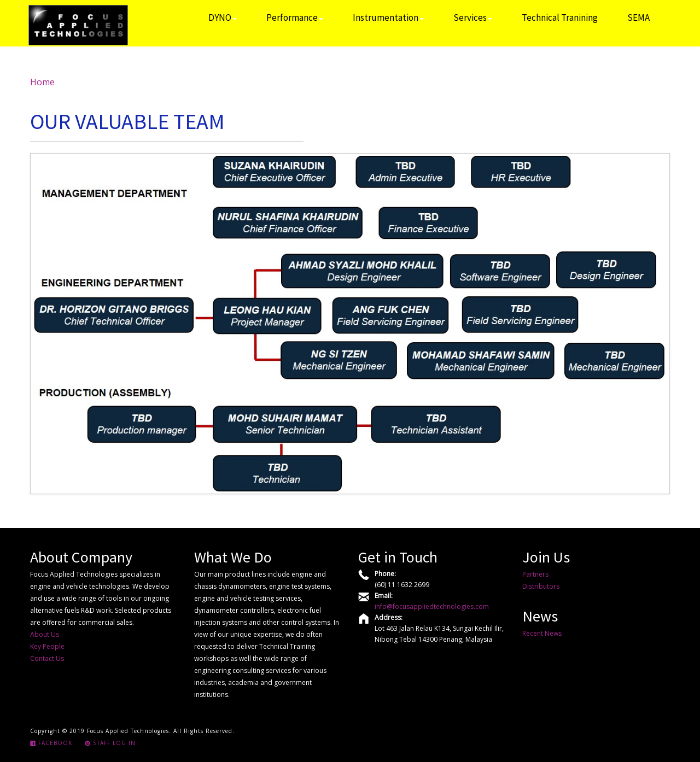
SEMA (638, 17)
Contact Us (47, 658)
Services (473, 17)
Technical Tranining (560, 17)
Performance (295, 17)
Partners (535, 574)
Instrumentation (388, 17)
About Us (45, 634)
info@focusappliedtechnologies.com (432, 606)
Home (42, 82)
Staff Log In (110, 743)
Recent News (542, 633)
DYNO (223, 17)
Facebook (51, 743)
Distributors (541, 586)
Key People (47, 646)
